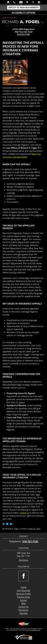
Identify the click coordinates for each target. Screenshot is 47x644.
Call (14, 2)
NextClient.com (36, 630)
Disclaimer (23, 610)
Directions (24, 560)
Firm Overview (23, 591)
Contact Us (23, 607)
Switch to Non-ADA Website (23, 7)
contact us (24, 513)
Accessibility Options (23, 13)
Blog (23, 603)
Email (21, 2)
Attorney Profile (23, 594)
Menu (39, 2)
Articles (23, 600)
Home (8, 2)
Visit (27, 2)
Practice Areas (23, 597)
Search (33, 2)
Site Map (23, 613)
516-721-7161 (24, 34)
